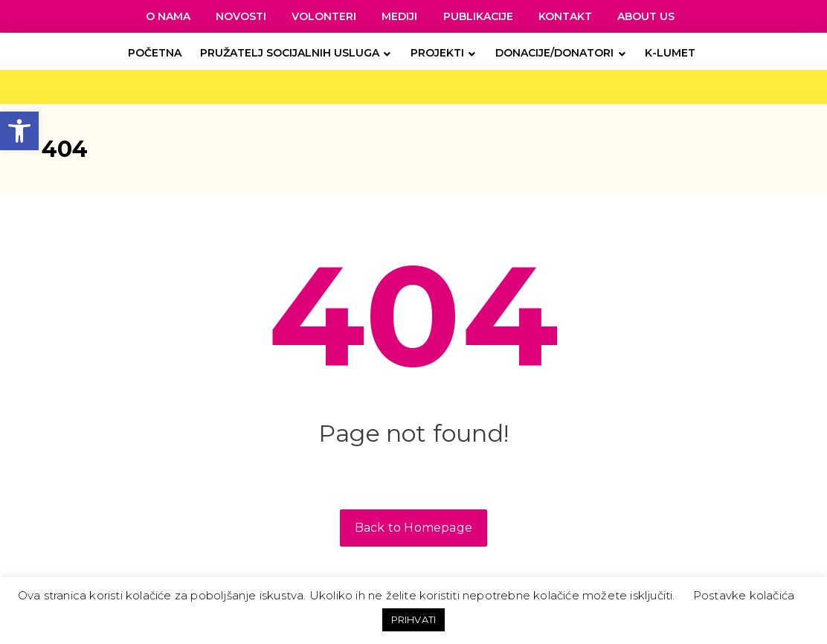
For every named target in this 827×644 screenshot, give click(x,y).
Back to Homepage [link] (413, 528)
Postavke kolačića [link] (744, 595)
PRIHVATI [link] (414, 619)
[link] (19, 131)
